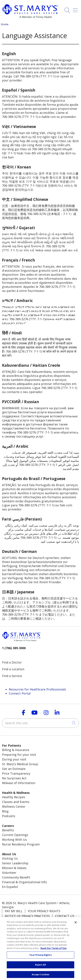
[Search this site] (40, 723)
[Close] (76, 925)
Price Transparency (16, 773)
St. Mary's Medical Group (20, 764)
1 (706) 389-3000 (14, 648)
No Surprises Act (14, 778)
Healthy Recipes (14, 797)
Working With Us (14, 840)
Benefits (8, 830)
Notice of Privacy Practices (27, 916)
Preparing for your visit (19, 755)
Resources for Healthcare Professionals (37, 689)
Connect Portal (20, 693)
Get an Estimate (14, 769)
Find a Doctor (12, 662)
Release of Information (19, 783)
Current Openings (15, 835)
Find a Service (12, 676)
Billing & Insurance (16, 750)
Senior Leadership (15, 863)
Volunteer (9, 873)
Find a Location (13, 669)
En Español (10, 887)
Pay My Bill (14, 911)
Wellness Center (14, 806)
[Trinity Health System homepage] (30, 17)
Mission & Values (14, 868)
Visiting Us (10, 858)
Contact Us (65, 916)
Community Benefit (16, 877)
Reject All (40, 967)
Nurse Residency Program (21, 844)
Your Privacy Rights (44, 911)
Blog (5, 811)
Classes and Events (16, 802)
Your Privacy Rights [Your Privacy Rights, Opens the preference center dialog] (40, 957)
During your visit (14, 759)
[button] (76, 9)
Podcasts (9, 816)
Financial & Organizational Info (24, 882)
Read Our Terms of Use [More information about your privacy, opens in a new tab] (53, 950)
